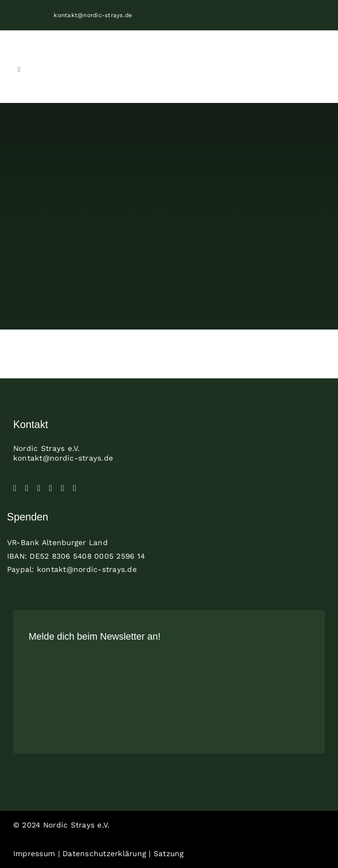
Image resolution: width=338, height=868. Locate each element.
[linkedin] (51, 488)
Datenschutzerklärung (104, 853)
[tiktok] (39, 488)
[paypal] (63, 488)
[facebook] (15, 488)
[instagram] (27, 488)
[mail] (75, 488)
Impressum (34, 853)
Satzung (169, 853)
